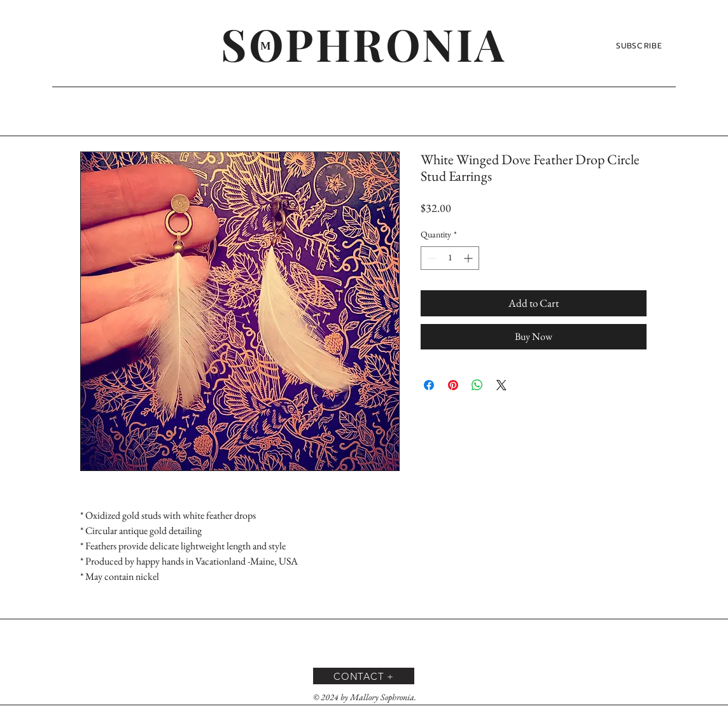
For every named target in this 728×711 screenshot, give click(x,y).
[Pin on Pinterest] (453, 385)
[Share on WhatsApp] (477, 385)
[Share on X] (501, 385)
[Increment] (469, 258)
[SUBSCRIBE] (640, 46)
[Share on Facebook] (429, 385)
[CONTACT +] (364, 676)
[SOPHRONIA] (364, 43)
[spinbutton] (450, 258)
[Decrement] (430, 258)
